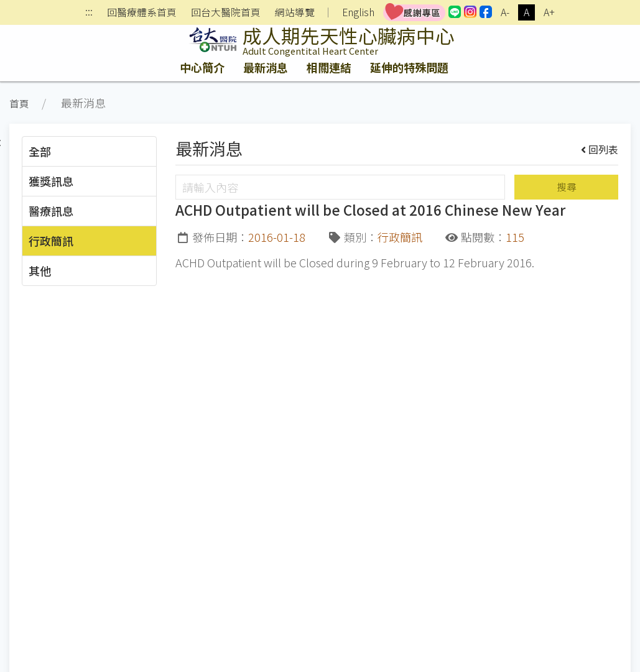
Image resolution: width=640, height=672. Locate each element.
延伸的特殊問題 (409, 67)
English (358, 12)
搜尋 (567, 187)
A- (505, 12)
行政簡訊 (51, 241)
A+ (549, 12)
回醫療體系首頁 (142, 12)
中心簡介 (202, 67)
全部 (40, 151)
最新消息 (266, 67)
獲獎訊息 (51, 181)
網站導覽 (295, 12)
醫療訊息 (51, 211)
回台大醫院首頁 (226, 12)
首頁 (19, 104)
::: (89, 13)
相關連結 (329, 67)
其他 (40, 270)
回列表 (600, 149)
